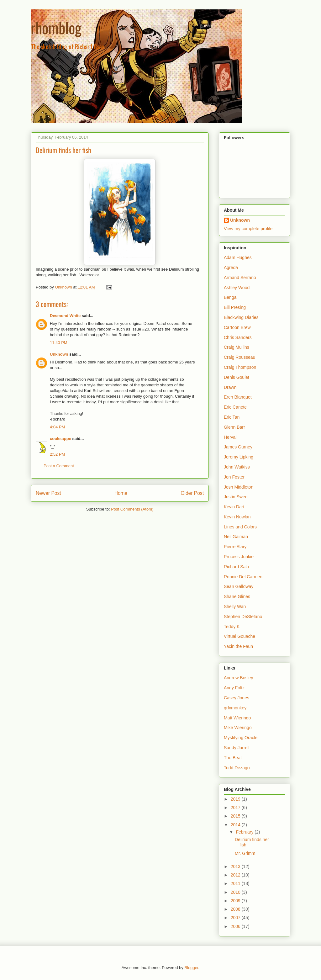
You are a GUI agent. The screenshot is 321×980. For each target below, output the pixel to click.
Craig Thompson (240, 367)
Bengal (231, 297)
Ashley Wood (237, 288)
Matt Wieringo (237, 718)
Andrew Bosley (238, 678)
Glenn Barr (234, 427)
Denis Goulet (237, 377)
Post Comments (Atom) (132, 509)
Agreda (231, 268)
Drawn (230, 387)
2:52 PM (57, 454)
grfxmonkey (235, 708)
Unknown (59, 354)
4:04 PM (57, 427)
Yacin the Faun (238, 646)
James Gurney (238, 447)
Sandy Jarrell (237, 748)
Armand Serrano (240, 278)
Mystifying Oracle (241, 738)
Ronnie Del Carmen (243, 577)
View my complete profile (248, 229)
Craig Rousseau (239, 357)
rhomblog (56, 27)
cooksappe (61, 439)
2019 (236, 799)
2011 (236, 883)
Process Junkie (239, 557)
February (245, 832)
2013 (236, 866)
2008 (236, 909)
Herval (230, 437)
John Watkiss (237, 467)
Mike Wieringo (238, 728)
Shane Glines (237, 596)
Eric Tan (232, 417)
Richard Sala (236, 567)
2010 (236, 892)
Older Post (192, 493)
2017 (236, 808)
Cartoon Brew (237, 327)
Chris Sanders (238, 337)
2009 (236, 901)
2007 (236, 918)
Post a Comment (59, 466)
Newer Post (48, 493)
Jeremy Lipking (239, 457)
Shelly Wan (235, 607)
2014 (236, 825)
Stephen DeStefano (243, 617)
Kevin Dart (234, 507)
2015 (236, 816)
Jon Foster (234, 477)
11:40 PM (59, 343)
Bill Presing (235, 307)
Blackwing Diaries (241, 317)
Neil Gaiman (236, 537)
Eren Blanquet (238, 397)
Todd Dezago (237, 768)
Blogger (191, 968)
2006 (236, 926)
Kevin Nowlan (237, 517)
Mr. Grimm (245, 853)
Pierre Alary (235, 547)
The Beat (233, 758)
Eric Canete (235, 407)
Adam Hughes (238, 257)
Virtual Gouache (239, 636)
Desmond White (65, 316)
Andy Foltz (234, 688)
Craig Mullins (237, 347)
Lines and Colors (240, 527)
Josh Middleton (239, 487)
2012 (236, 875)
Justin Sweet (236, 497)
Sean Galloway (239, 586)
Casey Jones (237, 698)
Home (121, 493)
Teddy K (232, 627)
